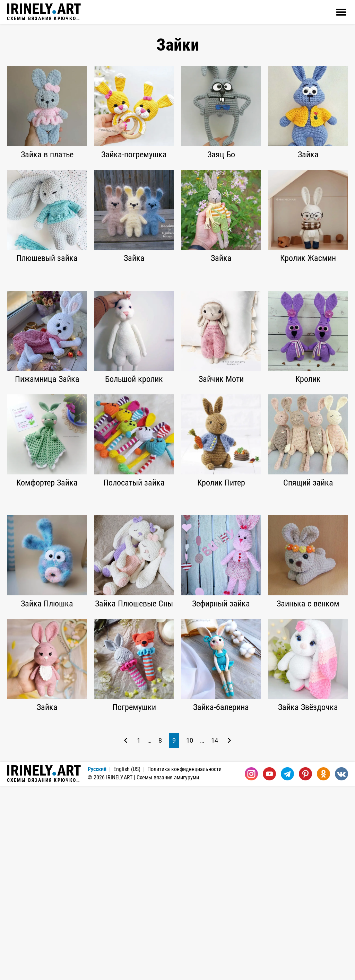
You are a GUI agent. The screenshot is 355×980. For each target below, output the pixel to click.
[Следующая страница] (229, 934)
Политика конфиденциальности (184, 963)
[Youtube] (269, 968)
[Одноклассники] (323, 968)
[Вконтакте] (341, 968)
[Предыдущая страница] (126, 934)
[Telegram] (287, 968)
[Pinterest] (305, 968)
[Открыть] (341, 12)
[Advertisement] (177, 325)
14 (215, 934)
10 (190, 934)
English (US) (127, 963)
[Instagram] (251, 968)
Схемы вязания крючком (44, 12)
